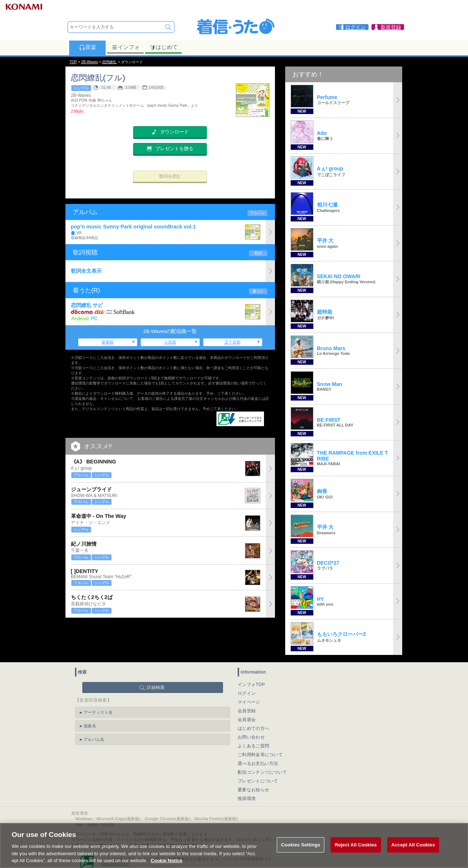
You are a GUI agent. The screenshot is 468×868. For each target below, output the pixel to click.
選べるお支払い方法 (258, 763)
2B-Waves (90, 62)
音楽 (88, 47)
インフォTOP (251, 685)
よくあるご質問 (253, 746)
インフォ (126, 47)
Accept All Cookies (413, 851)
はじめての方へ (253, 728)
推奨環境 (247, 799)
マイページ (249, 702)
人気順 (170, 342)
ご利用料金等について (260, 755)
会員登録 (247, 711)
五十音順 (233, 342)
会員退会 (247, 720)
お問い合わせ (251, 737)
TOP (73, 62)
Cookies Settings (301, 851)
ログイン (247, 693)
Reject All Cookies (356, 851)
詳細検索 (156, 687)
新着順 (108, 342)
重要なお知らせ (253, 790)
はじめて (164, 47)
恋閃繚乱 (109, 62)
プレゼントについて (258, 781)
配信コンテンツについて (262, 772)
